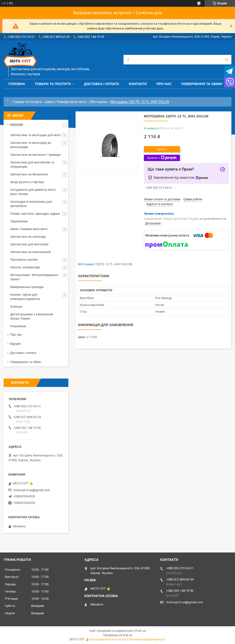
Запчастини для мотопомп (29, 244)
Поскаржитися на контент (109, 639)
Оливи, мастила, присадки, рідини (35, 214)
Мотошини (99, 102)
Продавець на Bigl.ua (118, 635)
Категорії (17, 124)
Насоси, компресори (25, 267)
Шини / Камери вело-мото (66, 102)
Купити (162, 149)
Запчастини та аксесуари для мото (35, 135)
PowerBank (18, 326)
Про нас (164, 84)
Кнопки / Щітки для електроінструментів (25, 297)
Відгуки (15, 344)
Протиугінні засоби (24, 260)
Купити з (162, 158)
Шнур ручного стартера (27, 182)
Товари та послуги (53, 84)
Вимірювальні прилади (27, 287)
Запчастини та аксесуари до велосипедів (31, 145)
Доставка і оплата (102, 84)
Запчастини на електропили (31, 252)
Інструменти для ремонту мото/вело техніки (33, 192)
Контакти (138, 84)
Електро (16, 307)
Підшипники (19, 221)
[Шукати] (227, 60)
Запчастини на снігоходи (28, 237)
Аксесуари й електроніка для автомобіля (31, 204)
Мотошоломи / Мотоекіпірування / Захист (35, 277)
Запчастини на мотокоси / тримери (35, 155)
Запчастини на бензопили (29, 174)
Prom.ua (141, 631)
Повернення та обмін (202, 84)
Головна (17, 84)
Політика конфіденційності (147, 639)
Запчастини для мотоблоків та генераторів (32, 164)
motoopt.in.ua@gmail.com (32, 490)
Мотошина (86, 264)
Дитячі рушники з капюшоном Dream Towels (32, 316)
